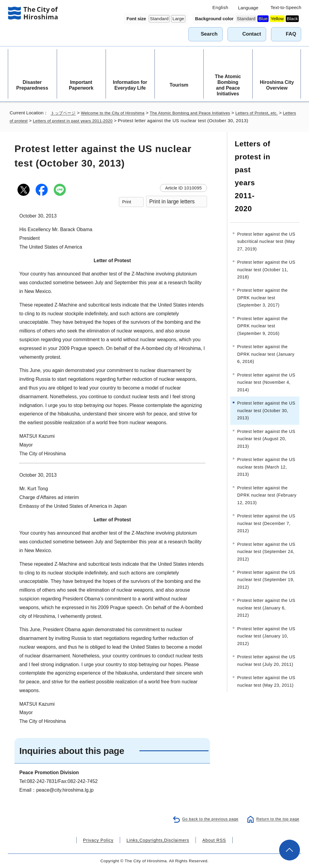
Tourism (179, 85)
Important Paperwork (81, 85)
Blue (263, 19)
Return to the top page (277, 819)
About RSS (208, 840)
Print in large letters (172, 202)
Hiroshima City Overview (277, 85)
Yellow (277, 19)
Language (248, 8)
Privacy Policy (104, 840)
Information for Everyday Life (130, 85)
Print (127, 202)
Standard (159, 19)
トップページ (64, 113)
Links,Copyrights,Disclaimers (157, 840)
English (220, 7)
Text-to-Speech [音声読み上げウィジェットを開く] (286, 7)
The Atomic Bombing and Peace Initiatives (228, 85)
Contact (252, 34)
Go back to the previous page (207, 819)
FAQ (291, 34)
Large (178, 19)
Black (292, 19)
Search (209, 34)
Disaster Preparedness (32, 85)
